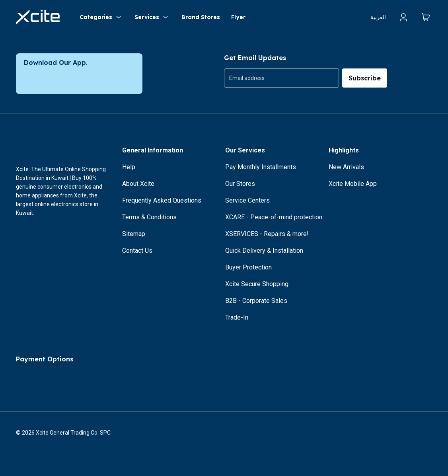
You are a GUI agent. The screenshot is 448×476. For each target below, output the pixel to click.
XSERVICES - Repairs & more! (267, 234)
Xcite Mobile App (353, 184)
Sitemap (134, 234)
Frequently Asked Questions (162, 200)
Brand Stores (201, 17)
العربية (378, 17)
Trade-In (237, 317)
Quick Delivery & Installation (264, 251)
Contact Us (137, 251)
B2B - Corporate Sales (256, 301)
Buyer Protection (248, 267)
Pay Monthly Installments (261, 167)
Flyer (238, 17)
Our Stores (240, 184)
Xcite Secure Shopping (257, 284)
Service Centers (247, 200)
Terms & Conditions (149, 217)
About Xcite (138, 184)
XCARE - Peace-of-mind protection (274, 217)
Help (129, 167)
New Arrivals (346, 167)
